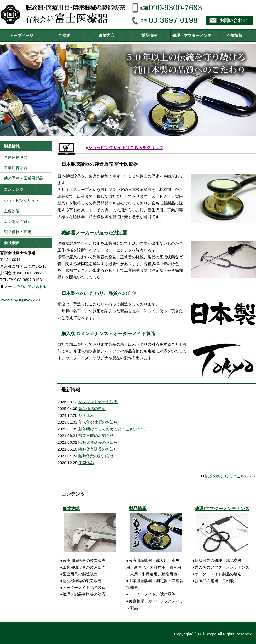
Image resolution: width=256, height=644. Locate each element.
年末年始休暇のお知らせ (100, 422)
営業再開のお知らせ (96, 435)
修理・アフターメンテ (192, 35)
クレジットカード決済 (98, 402)
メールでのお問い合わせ (26, 286)
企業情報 (235, 35)
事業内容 (107, 35)
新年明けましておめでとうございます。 (114, 429)
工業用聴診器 (16, 168)
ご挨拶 (64, 35)
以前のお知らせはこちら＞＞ (231, 476)
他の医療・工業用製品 (24, 178)
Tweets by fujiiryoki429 (20, 300)
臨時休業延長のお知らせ (100, 442)
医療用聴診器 (16, 157)
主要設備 (12, 211)
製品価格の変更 (92, 409)
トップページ (21, 35)
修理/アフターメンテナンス (222, 509)
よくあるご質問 (18, 221)
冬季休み (86, 415)
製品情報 (149, 35)
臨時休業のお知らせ (96, 456)
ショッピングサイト (22, 200)
